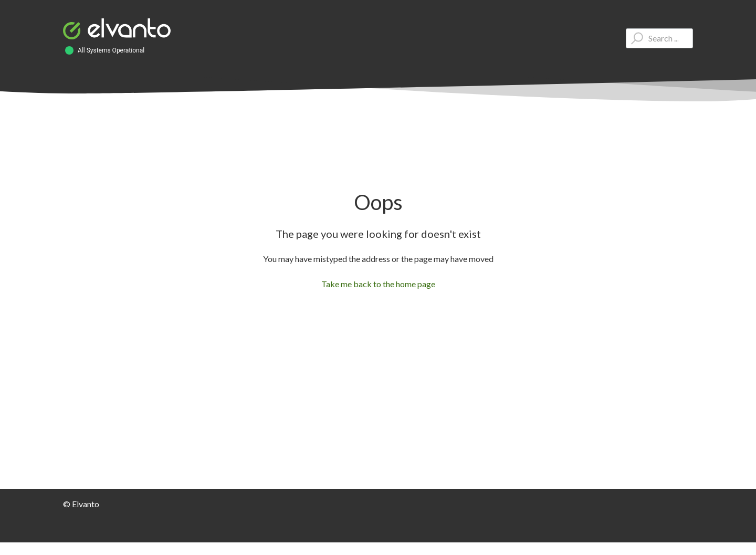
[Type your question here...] (659, 38)
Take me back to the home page (378, 284)
